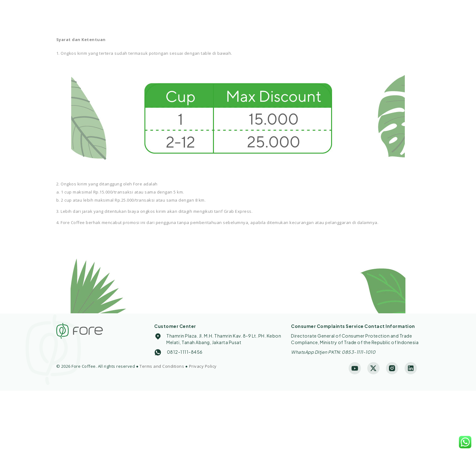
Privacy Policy (203, 366)
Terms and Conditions (162, 366)
